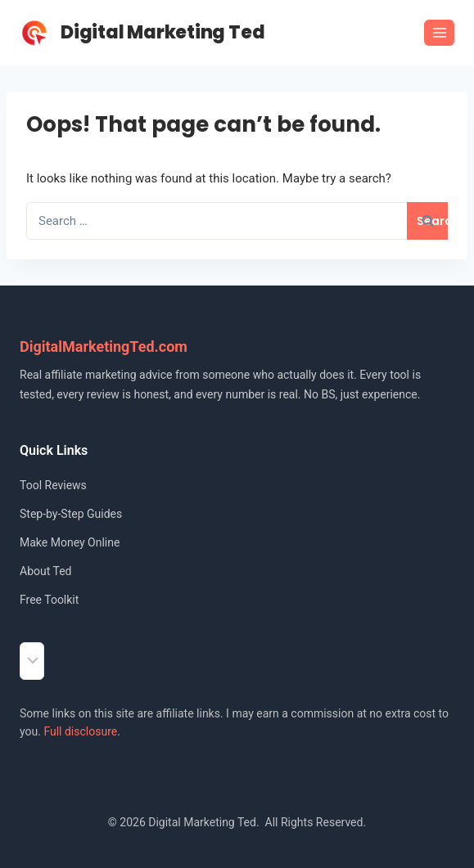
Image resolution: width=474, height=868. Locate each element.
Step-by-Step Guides (71, 514)
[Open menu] (439, 32)
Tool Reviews (53, 485)
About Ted (45, 571)
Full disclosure (80, 731)
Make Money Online (70, 542)
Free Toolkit (49, 600)
